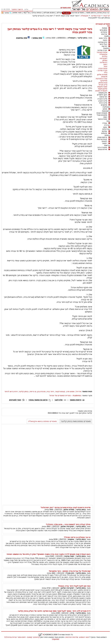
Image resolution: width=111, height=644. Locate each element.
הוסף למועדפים (15, 400)
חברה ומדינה (96, 16)
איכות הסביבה (102, 52)
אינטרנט (104, 32)
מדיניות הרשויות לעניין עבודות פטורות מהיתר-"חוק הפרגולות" (65, 507)
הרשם (21, 9)
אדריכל (78, 392)
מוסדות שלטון (102, 75)
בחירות (105, 56)
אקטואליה (84, 16)
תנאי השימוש (84, 637)
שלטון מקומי (103, 89)
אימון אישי (103, 30)
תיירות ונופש (103, 149)
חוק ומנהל (70, 573)
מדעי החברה (102, 99)
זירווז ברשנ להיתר (11, 392)
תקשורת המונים (101, 91)
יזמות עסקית (69, 556)
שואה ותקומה (102, 87)
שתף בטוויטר (37, 38)
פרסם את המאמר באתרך (38, 400)
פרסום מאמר (91, 13)
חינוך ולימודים (102, 95)
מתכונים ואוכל (102, 115)
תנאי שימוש (17, 13)
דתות (105, 64)
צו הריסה (33, 392)
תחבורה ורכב (102, 147)
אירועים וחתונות (106, 35)
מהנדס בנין (41, 392)
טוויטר (7, 13)
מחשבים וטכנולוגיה (105, 106)
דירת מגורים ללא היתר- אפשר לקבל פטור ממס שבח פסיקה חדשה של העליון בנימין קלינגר (54, 611)
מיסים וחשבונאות (106, 110)
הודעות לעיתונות (106, 47)
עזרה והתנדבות (102, 79)
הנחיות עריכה (36, 13)
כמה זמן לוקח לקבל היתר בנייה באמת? (74, 586)
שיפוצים (71, 539)
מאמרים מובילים (63, 13)
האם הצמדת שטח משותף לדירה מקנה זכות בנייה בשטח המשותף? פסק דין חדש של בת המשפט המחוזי (49, 554)
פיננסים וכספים (106, 134)
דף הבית (106, 13)
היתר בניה (50, 392)
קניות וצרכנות (102, 139)
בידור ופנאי (103, 38)
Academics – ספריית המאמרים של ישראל (65, 396)
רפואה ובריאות (106, 144)
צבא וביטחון (103, 83)
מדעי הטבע (103, 101)
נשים (105, 117)
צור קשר (26, 13)
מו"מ (72, 613)
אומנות (105, 28)
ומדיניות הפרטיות (72, 637)
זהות (106, 66)
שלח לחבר (59, 400)
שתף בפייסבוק (22, 38)
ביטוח (105, 40)
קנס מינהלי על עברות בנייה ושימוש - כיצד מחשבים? (70, 571)
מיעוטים (104, 77)
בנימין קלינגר (82, 38)
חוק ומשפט (103, 93)
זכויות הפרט (103, 69)
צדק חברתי (103, 85)
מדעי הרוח (103, 103)
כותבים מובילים (49, 13)
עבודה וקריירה (106, 124)
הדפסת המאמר (76, 400)
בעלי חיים (103, 44)
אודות (100, 13)
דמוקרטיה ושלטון (103, 59)
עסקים (104, 131)
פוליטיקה (104, 81)
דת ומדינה (103, 62)
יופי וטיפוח (103, 97)
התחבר (14, 9)
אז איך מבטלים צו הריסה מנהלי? (77, 537)
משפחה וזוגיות (102, 113)
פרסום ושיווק (102, 137)
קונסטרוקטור (60, 392)
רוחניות (104, 141)
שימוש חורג (70, 392)
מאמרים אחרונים (78, 13)
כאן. (84, 283)
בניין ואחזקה (102, 42)
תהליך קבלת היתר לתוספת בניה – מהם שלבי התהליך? (68, 524)
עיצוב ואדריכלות (106, 128)
